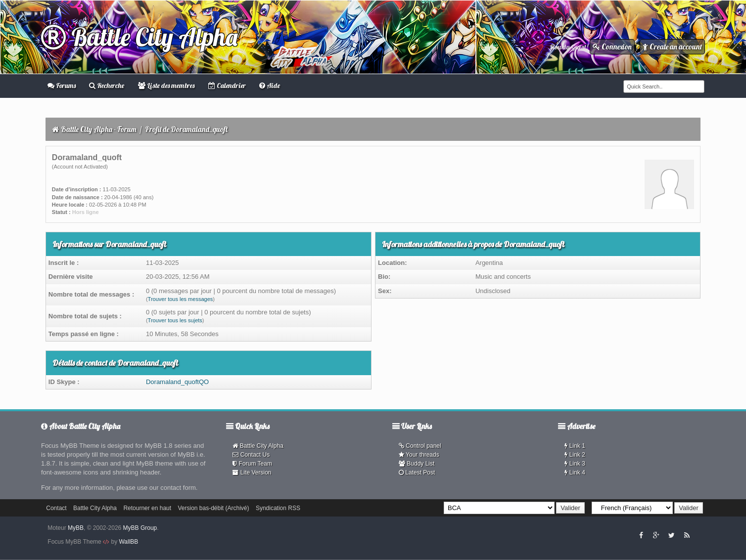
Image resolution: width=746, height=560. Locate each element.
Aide (270, 86)
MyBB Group (140, 528)
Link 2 (575, 455)
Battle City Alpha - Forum (99, 129)
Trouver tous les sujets (175, 320)
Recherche (107, 86)
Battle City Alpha (139, 37)
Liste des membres (166, 86)
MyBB (76, 528)
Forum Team (252, 464)
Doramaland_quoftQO (177, 382)
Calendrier (227, 86)
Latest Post (417, 473)
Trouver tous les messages (181, 299)
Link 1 (575, 446)
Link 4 (575, 473)
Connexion (612, 47)
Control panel (420, 446)
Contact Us (251, 455)
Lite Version (252, 473)
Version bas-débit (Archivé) (213, 508)
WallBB (128, 542)
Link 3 (575, 464)
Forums (62, 86)
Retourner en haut (147, 508)
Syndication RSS (278, 508)
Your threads (419, 455)
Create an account (672, 47)
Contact (56, 508)
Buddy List (417, 464)
